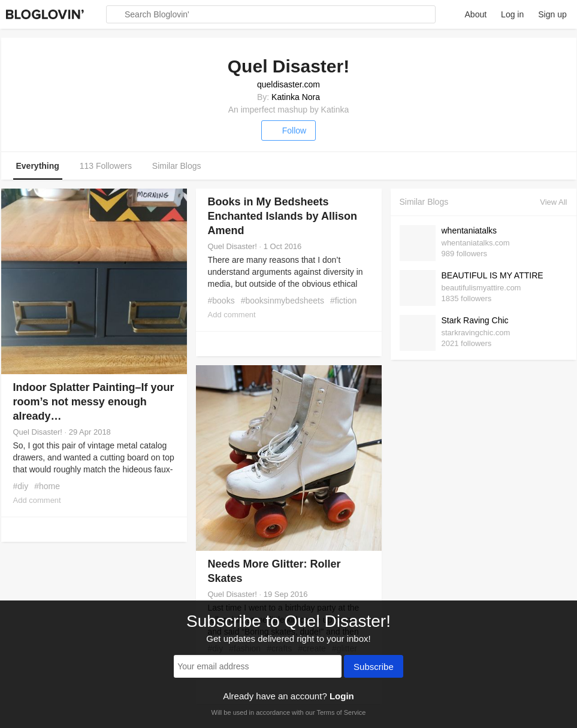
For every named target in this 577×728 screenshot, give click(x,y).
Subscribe (374, 668)
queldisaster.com (288, 84)
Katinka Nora (296, 97)
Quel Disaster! (38, 432)
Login (342, 696)
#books (221, 301)
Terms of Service (341, 712)
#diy (21, 486)
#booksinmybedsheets (283, 301)
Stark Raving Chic (475, 320)
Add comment (37, 500)
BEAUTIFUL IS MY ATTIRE (493, 275)
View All (553, 202)
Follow (288, 131)
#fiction (343, 301)
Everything (38, 166)
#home (47, 486)
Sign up (552, 14)
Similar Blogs (177, 166)
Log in (512, 14)
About (476, 14)
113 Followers (106, 166)
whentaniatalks (469, 230)
